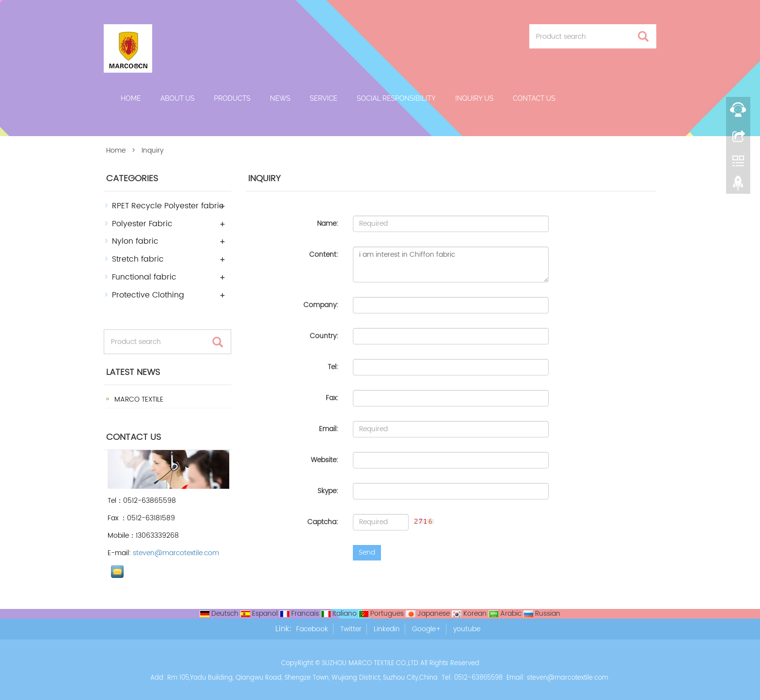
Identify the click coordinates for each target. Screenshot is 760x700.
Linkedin (387, 629)
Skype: (328, 491)
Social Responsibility (396, 98)
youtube (467, 629)
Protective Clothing (148, 295)
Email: (329, 429)
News (280, 98)
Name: (328, 224)
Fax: (332, 398)
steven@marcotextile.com (176, 553)
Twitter (351, 629)
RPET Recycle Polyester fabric (168, 206)
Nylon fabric (135, 241)
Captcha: (323, 522)
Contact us (534, 98)
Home (131, 98)
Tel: (333, 367)
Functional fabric (144, 277)
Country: (324, 336)
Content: (324, 255)
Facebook (312, 629)
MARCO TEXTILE (138, 399)
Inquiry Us (474, 98)
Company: (321, 305)
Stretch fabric (138, 259)
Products (232, 98)
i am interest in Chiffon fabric (451, 264)
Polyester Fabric (142, 224)
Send (367, 552)
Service (324, 98)
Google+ (427, 629)
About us (178, 98)
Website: (325, 460)
